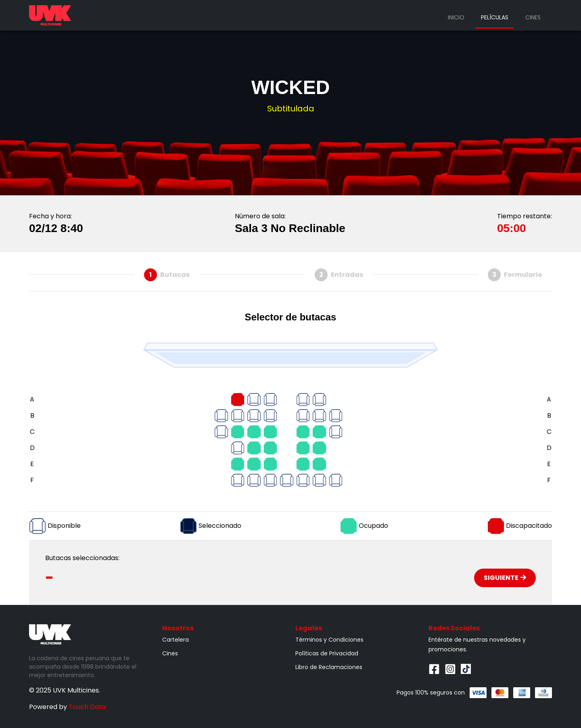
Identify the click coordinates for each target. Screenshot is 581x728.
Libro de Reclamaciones (329, 667)
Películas (495, 17)
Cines (533, 17)
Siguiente (505, 578)
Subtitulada (291, 109)
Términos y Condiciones (329, 640)
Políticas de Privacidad (327, 653)
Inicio (456, 17)
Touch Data (87, 707)
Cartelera (176, 640)
